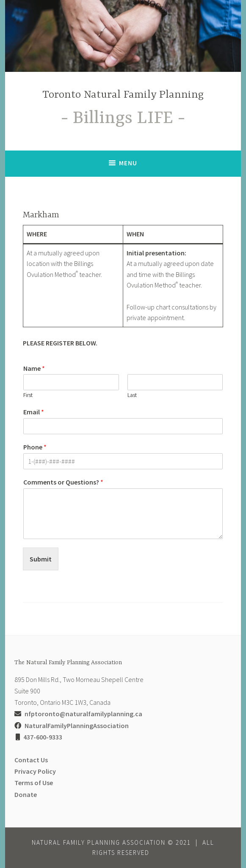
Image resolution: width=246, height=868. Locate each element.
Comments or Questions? (63, 482)
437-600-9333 (43, 737)
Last (132, 395)
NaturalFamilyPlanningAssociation (77, 726)
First (28, 395)
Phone (35, 447)
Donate (26, 794)
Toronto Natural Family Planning (123, 95)
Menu (128, 163)
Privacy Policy (35, 771)
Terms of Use (34, 783)
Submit (41, 559)
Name (34, 368)
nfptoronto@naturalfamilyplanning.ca (83, 714)
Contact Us (31, 760)
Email (34, 412)
